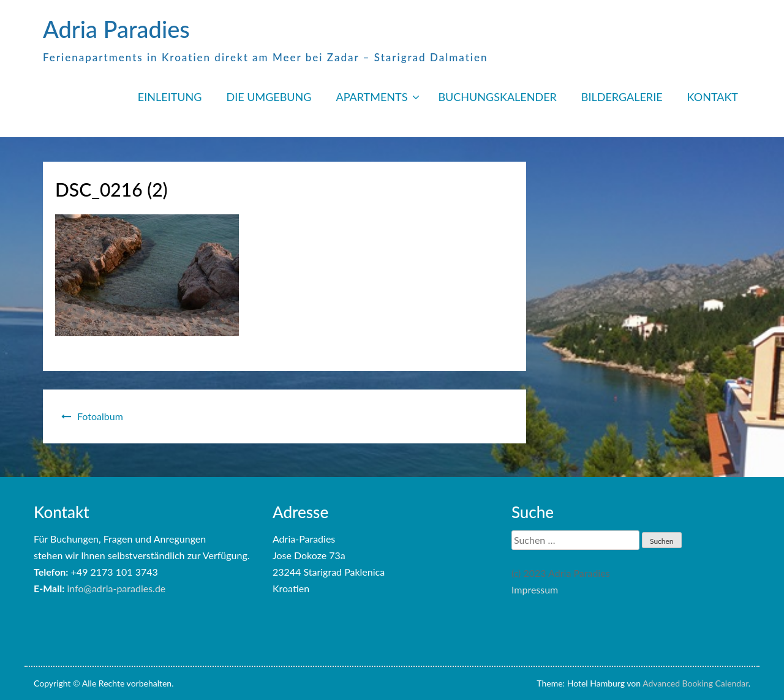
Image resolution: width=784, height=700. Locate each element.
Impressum (535, 589)
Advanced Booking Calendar (695, 683)
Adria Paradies (116, 29)
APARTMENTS (371, 97)
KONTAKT (713, 97)
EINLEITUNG (170, 97)
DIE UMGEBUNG (269, 97)
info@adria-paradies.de (116, 588)
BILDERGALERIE (622, 97)
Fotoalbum (100, 416)
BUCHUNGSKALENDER (497, 97)
